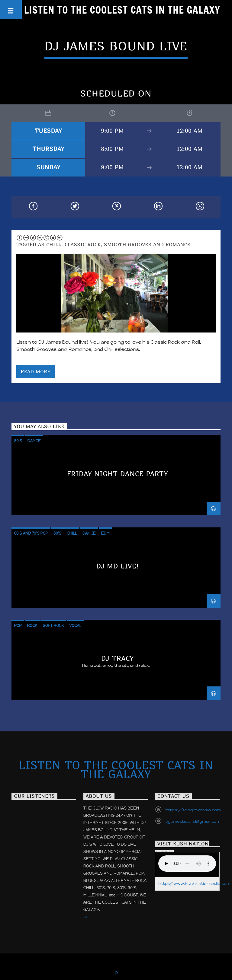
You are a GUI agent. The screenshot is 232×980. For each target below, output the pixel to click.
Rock (32, 626)
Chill (54, 244)
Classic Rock (83, 244)
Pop (18, 626)
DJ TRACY (118, 658)
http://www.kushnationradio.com (194, 884)
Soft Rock (53, 626)
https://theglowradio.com (193, 810)
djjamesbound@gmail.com (193, 821)
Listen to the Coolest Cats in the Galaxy (122, 10)
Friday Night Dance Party (118, 474)
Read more (36, 371)
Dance (34, 441)
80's (18, 441)
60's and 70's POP (31, 533)
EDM (105, 533)
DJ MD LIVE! (118, 566)
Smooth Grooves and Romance (147, 244)
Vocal (75, 626)
